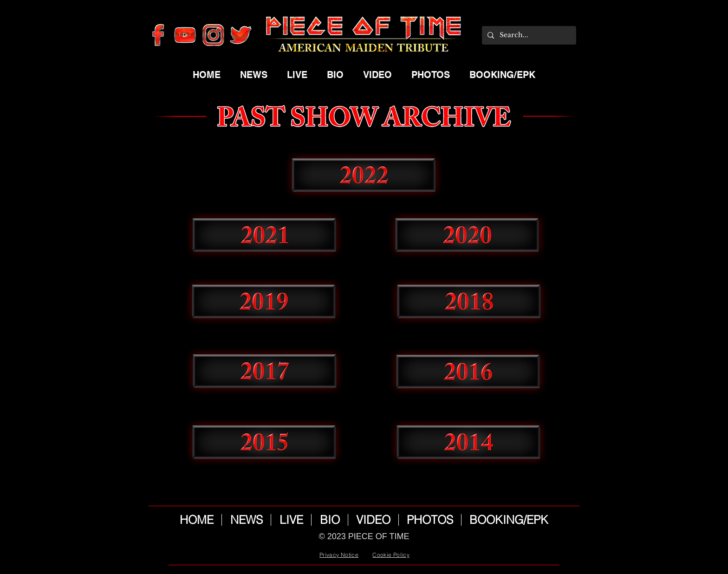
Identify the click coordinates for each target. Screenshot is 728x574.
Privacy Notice (339, 555)
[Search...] (528, 35)
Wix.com (378, 547)
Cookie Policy (391, 555)
